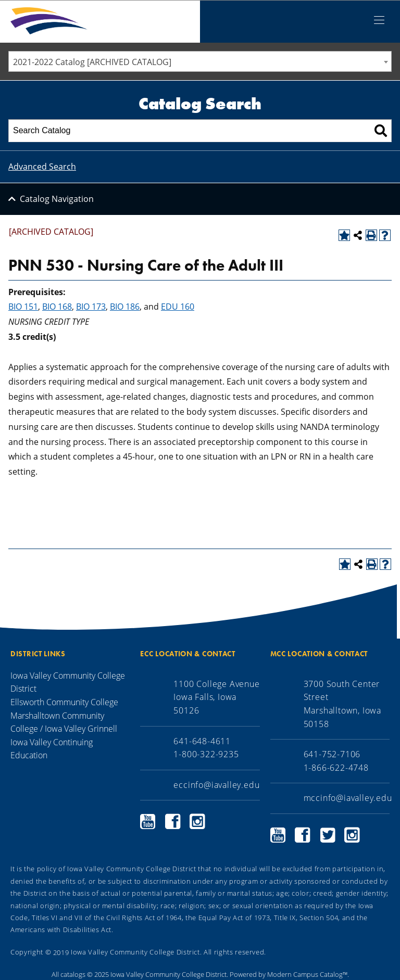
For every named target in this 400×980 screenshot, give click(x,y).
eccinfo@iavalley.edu (216, 785)
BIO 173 (91, 307)
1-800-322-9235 (206, 754)
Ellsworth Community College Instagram (197, 822)
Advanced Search (42, 167)
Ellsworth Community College (64, 702)
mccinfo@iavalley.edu (348, 798)
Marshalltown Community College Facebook (303, 835)
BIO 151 (23, 307)
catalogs (73, 974)
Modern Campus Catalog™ (307, 974)
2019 (61, 952)
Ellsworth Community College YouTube (148, 822)
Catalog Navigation (57, 199)
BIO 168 (57, 307)
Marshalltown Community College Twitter (328, 835)
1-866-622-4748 (336, 768)
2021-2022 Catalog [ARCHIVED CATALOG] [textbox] (92, 62)
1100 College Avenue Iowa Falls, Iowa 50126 (216, 697)
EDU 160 (178, 307)
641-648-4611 (202, 741)
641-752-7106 (332, 754)
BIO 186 (125, 307)
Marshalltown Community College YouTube (278, 835)
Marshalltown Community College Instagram (352, 835)
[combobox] (200, 61)
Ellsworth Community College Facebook (173, 822)
